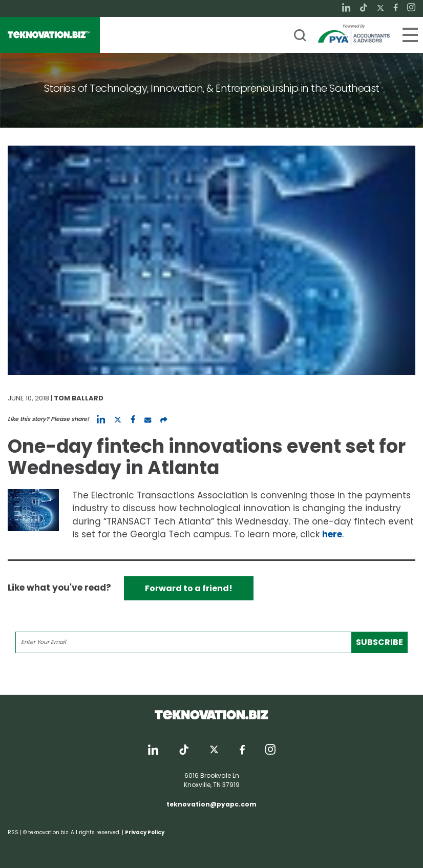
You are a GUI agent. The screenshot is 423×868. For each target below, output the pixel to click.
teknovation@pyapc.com (211, 804)
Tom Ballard (79, 398)
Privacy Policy (145, 832)
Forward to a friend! (189, 588)
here (332, 534)
